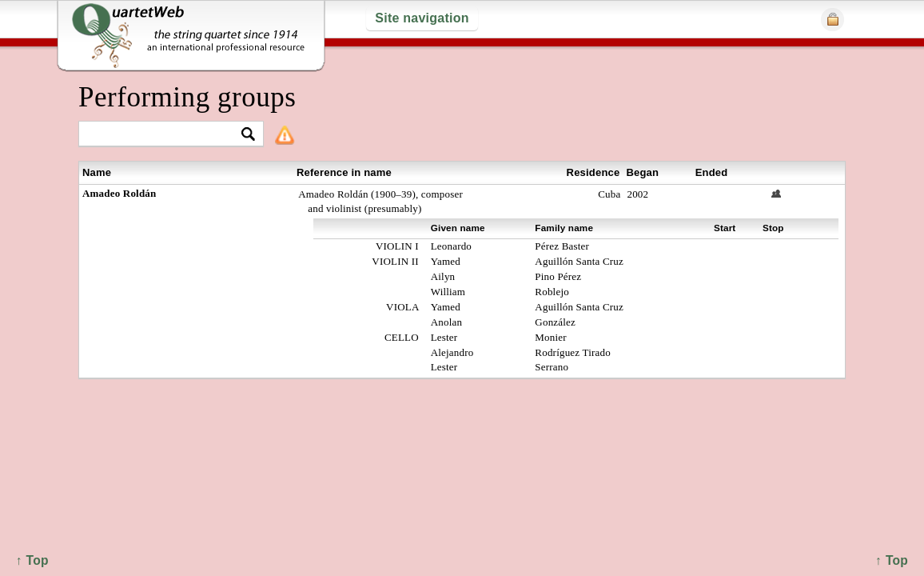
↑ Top (892, 560)
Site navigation (422, 18)
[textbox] (164, 135)
